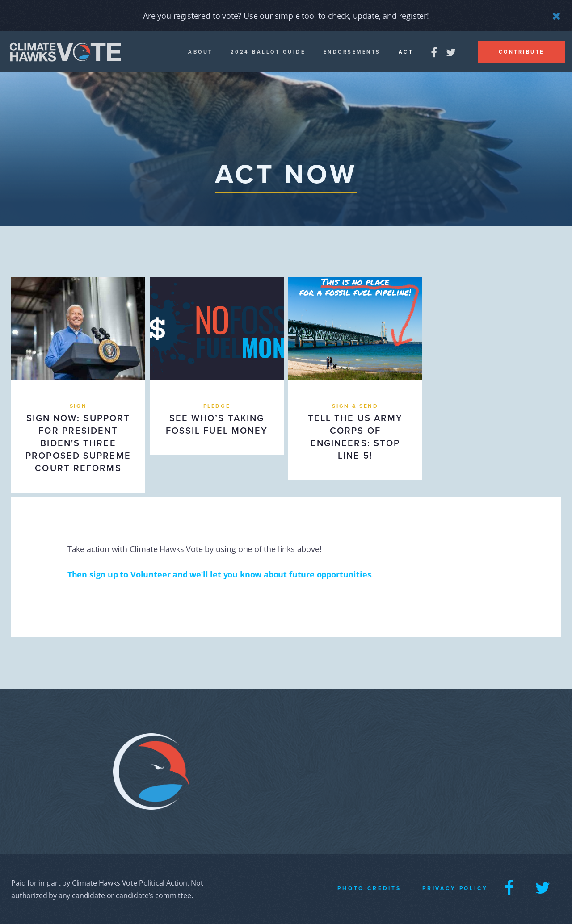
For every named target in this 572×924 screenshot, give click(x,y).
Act (406, 52)
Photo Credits (369, 888)
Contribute (522, 52)
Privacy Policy (455, 888)
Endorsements (352, 52)
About (200, 52)
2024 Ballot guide (268, 52)
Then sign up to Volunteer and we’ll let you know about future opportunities (219, 574)
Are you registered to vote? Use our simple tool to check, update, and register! (286, 16)
